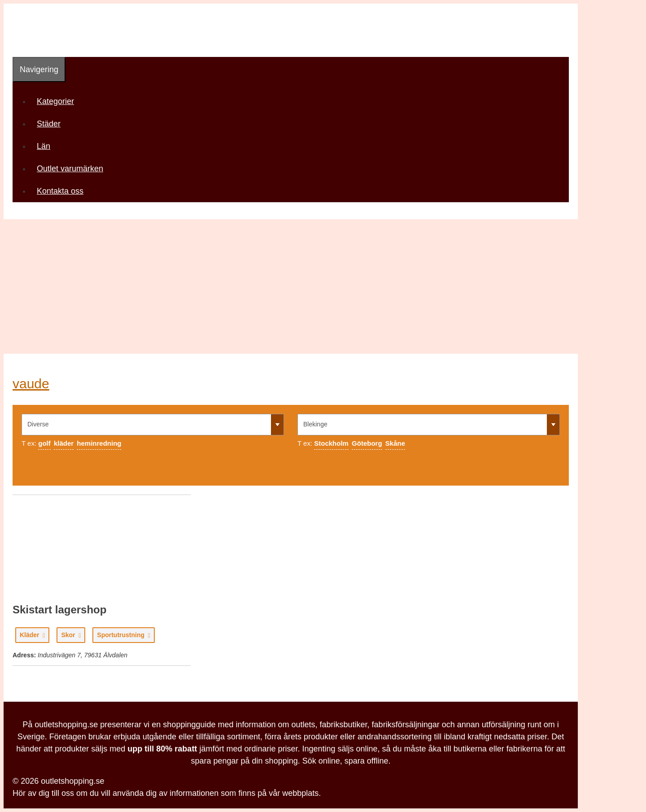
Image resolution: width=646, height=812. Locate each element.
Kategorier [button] (59, 101)
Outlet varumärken (70, 169)
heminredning (99, 443)
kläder (64, 443)
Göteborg (367, 443)
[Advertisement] (323, 287)
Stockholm (331, 443)
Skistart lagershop (59, 610)
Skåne (395, 443)
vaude (31, 384)
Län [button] (47, 146)
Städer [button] (52, 124)
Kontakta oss (60, 191)
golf (44, 443)
